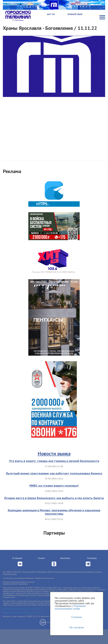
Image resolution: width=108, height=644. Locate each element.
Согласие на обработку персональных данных (23, 613)
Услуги (41, 558)
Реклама (92, 558)
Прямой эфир (75, 14)
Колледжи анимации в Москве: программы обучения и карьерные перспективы (54, 512)
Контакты (65, 558)
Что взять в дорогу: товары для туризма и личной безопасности (54, 461)
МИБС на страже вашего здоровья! (54, 485)
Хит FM (51, 14)
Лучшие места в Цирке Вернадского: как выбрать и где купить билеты (54, 498)
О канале (17, 558)
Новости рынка (54, 453)
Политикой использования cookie (70, 607)
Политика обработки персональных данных (22, 609)
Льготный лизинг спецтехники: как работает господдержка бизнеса (54, 473)
